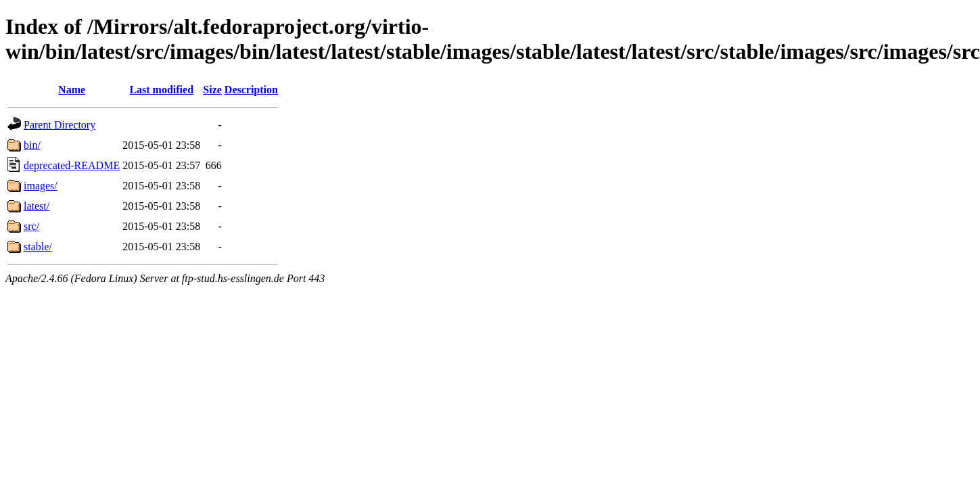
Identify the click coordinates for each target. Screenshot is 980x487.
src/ (31, 226)
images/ (41, 186)
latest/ (37, 206)
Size (212, 90)
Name (72, 90)
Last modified (161, 90)
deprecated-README (72, 165)
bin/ (32, 145)
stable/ (38, 247)
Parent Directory (60, 125)
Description (251, 90)
